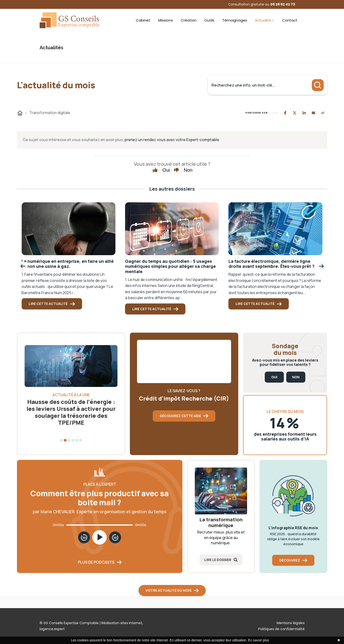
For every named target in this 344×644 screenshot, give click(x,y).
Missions (166, 20)
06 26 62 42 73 (283, 4)
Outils (209, 20)
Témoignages (235, 20)
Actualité (263, 20)
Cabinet (143, 20)
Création (189, 20)
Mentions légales (291, 623)
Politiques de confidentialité (281, 629)
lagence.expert (52, 629)
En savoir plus (259, 640)
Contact (290, 20)
